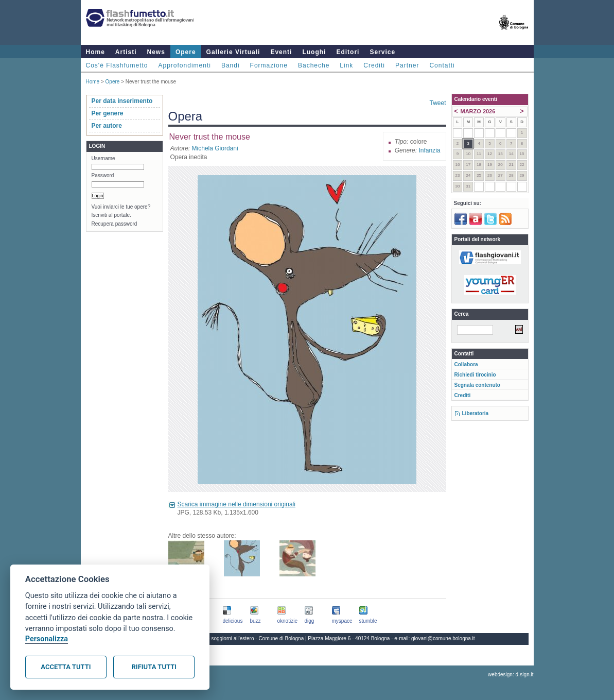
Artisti (126, 52)
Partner (407, 65)
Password (103, 175)
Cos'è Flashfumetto (117, 65)
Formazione (269, 65)
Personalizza (47, 639)
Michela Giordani (215, 148)
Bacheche (314, 65)
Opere (186, 52)
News (156, 52)
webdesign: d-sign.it (511, 675)
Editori (348, 52)
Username (103, 158)
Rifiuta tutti (154, 667)
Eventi (281, 52)
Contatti (442, 65)
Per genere (108, 113)
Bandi (231, 65)
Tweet (437, 103)
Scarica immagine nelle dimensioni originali (236, 504)
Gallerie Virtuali (233, 52)
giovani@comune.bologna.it (443, 638)
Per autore (107, 126)
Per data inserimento (122, 101)
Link (346, 65)
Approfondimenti (185, 65)
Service (382, 52)
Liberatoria (476, 413)
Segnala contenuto (477, 385)
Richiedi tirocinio (475, 375)
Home (95, 52)
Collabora (466, 364)
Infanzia (429, 150)
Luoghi (314, 52)
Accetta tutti (66, 667)
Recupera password (115, 224)
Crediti (374, 65)
